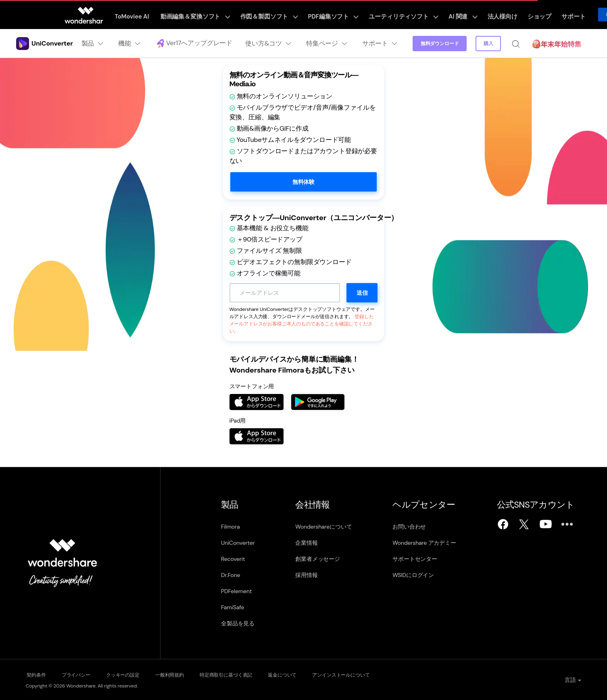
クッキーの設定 (132, 674)
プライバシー (80, 674)
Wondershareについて (323, 527)
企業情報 (306, 543)
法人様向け (485, 15)
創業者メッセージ (318, 559)
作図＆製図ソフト (270, 15)
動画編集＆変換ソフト (203, 15)
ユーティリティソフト (395, 15)
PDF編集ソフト (330, 15)
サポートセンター (415, 559)
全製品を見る (238, 623)
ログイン (589, 15)
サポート (549, 15)
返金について (307, 674)
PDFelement (236, 591)
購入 (488, 44)
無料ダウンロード (439, 44)
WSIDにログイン (414, 575)
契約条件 (35, 674)
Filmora (230, 527)
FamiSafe (233, 607)
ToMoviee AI (143, 15)
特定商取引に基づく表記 (246, 674)
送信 (362, 293)
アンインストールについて (371, 674)
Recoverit (233, 559)
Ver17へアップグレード (193, 44)
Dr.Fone (230, 575)
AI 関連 (449, 15)
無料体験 (303, 182)
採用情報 (306, 575)
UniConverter (238, 543)
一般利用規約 (184, 674)
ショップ (518, 15)
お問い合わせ (410, 527)
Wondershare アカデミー (425, 543)
